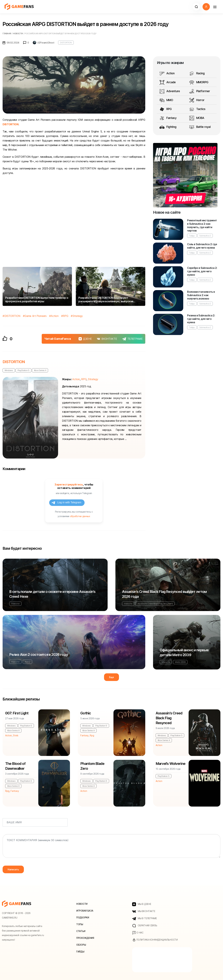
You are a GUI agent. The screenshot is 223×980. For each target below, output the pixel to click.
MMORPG (199, 82)
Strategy (78, 316)
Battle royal (200, 127)
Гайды (192, 236)
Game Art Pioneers (36, 316)
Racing (197, 73)
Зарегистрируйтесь (69, 484)
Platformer (200, 91)
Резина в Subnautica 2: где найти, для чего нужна (201, 319)
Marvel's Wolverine (170, 764)
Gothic (86, 713)
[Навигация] (215, 7)
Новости (15, 604)
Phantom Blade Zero (92, 766)
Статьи (81, 931)
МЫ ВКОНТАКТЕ (144, 911)
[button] (196, 7)
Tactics (197, 109)
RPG (65, 316)
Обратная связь (145, 926)
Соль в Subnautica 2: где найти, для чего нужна (202, 246)
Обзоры (81, 945)
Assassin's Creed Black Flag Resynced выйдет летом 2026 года (164, 594)
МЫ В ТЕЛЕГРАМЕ (145, 919)
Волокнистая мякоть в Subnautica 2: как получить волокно (201, 295)
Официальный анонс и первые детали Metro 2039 (184, 652)
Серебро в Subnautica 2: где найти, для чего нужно (202, 271)
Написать (13, 869)
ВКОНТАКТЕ (107, 339)
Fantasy (168, 118)
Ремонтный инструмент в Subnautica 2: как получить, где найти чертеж (202, 225)
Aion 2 (27, 662)
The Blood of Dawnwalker (15, 766)
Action (55, 316)
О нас (138, 933)
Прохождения (85, 938)
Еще (111, 677)
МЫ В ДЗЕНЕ (142, 904)
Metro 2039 (180, 662)
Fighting (168, 127)
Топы (80, 924)
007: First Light (17, 713)
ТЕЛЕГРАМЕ (132, 339)
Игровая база (85, 911)
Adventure (170, 91)
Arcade (168, 82)
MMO (166, 100)
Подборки (83, 917)
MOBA (197, 118)
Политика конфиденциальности (155, 940)
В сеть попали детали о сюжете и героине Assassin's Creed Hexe (52, 594)
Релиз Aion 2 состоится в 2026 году (39, 655)
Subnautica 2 (205, 236)
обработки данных (80, 516)
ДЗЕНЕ (85, 339)
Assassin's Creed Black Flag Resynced (155, 604)
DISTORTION (66, 43)
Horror (197, 100)
